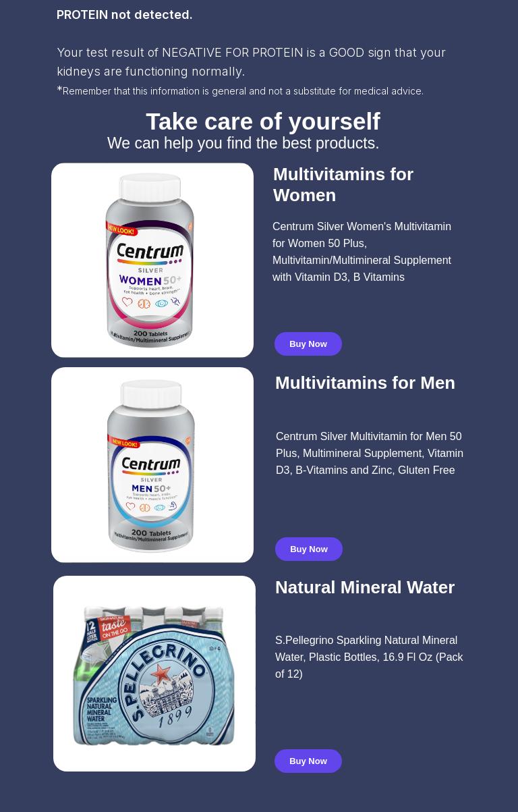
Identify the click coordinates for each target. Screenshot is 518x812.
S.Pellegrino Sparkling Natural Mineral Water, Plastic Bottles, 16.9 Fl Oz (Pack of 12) (369, 657)
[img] (152, 465)
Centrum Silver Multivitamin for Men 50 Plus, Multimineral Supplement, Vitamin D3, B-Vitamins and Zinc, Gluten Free (370, 453)
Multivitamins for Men (365, 383)
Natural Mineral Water (365, 587)
